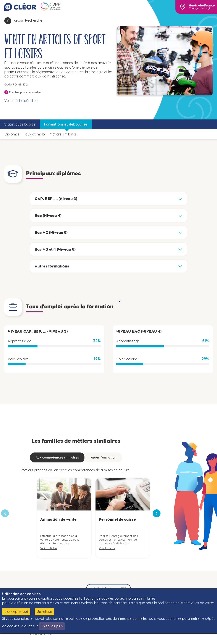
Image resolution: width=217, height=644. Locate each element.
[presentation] (157, 513)
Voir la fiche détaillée (21, 101)
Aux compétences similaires (57, 457)
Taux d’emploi (35, 134)
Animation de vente (58, 519)
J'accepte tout (16, 612)
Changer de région (201, 8)
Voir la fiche (49, 548)
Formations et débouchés (66, 124)
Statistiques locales (20, 124)
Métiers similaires (63, 134)
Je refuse (44, 612)
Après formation (104, 457)
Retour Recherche (28, 20)
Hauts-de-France (202, 5)
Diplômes (12, 134)
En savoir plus (52, 626)
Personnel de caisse (117, 519)
